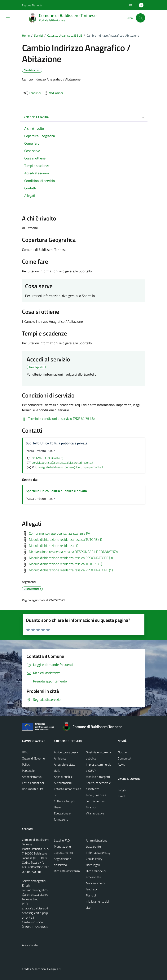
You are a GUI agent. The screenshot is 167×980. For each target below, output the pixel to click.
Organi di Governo (33, 758)
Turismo (91, 807)
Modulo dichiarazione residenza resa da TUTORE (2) (66, 564)
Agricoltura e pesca (66, 752)
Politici (26, 764)
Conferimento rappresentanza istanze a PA (59, 533)
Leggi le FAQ (62, 840)
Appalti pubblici (64, 777)
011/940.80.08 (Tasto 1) (44, 458)
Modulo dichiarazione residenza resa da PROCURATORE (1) (71, 570)
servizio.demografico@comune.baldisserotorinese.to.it (35, 895)
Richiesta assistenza (67, 871)
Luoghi (122, 790)
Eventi (122, 796)
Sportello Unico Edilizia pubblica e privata (56, 491)
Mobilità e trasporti (98, 777)
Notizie (122, 752)
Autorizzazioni (63, 783)
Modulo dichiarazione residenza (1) (54, 545)
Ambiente (60, 758)
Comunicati (125, 758)
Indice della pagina (84, 117)
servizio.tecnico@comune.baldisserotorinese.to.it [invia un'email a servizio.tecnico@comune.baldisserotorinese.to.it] (60, 463)
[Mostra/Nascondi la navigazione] (8, 18)
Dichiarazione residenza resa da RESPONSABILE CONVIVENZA (73, 552)
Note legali (93, 865)
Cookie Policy (94, 859)
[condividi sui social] (32, 93)
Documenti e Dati (33, 789)
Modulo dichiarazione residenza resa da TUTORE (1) (66, 539)
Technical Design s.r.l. (48, 969)
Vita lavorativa (95, 813)
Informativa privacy (98, 853)
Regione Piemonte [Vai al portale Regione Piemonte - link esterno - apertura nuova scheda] (32, 5)
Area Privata (30, 945)
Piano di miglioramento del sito (97, 901)
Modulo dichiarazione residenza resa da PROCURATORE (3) (71, 558)
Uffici (25, 752)
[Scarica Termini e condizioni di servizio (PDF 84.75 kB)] (58, 419)
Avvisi (122, 764)
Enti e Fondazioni (33, 783)
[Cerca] (140, 18)
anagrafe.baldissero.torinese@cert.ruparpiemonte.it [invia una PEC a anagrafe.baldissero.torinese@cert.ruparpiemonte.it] (71, 467)
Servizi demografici (34, 881)
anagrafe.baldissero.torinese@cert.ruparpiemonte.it (35, 913)
